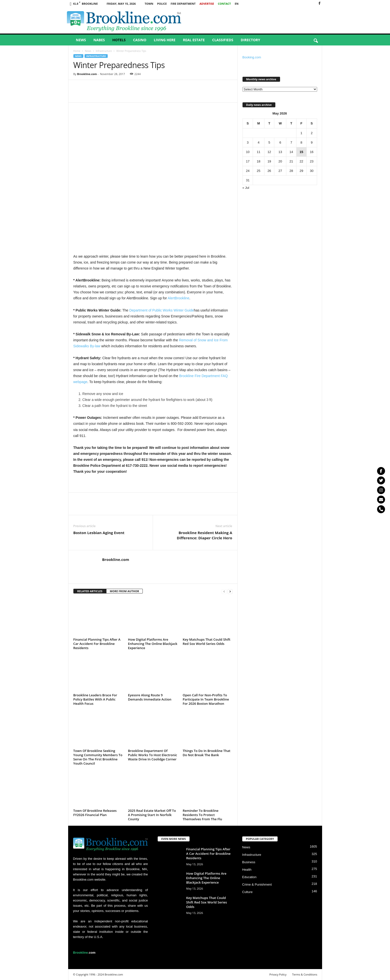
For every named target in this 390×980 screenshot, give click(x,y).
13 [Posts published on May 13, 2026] (280, 152)
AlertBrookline (178, 298)
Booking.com (252, 57)
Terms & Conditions (305, 974)
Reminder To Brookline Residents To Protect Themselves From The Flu (203, 815)
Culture (247, 892)
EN (237, 4)
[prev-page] (224, 591)
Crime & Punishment (257, 884)
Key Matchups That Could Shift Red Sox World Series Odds (207, 642)
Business (249, 862)
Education (249, 877)
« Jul (246, 188)
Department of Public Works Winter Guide (162, 310)
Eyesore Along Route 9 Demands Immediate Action (150, 697)
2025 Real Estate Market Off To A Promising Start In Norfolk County (152, 815)
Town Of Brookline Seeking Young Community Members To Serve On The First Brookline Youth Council (98, 757)
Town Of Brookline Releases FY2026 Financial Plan (95, 813)
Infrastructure (104, 51)
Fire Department (183, 4)
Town (149, 4)
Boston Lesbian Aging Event (99, 533)
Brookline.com (87, 74)
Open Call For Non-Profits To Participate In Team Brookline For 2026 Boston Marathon (206, 699)
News (81, 40)
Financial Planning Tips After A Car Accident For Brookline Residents (97, 644)
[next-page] (230, 591)
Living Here (165, 40)
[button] (316, 41)
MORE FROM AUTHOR (124, 591)
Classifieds (223, 40)
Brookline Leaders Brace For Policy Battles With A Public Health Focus (95, 699)
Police (162, 4)
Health (247, 870)
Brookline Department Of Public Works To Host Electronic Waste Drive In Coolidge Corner (153, 755)
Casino (140, 40)
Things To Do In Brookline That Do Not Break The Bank (207, 753)
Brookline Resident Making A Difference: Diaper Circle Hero (205, 535)
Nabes (99, 40)
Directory (250, 40)
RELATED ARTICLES (90, 591)
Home (77, 51)
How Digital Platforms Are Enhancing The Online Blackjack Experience (153, 644)
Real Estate (194, 40)
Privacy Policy (278, 974)
